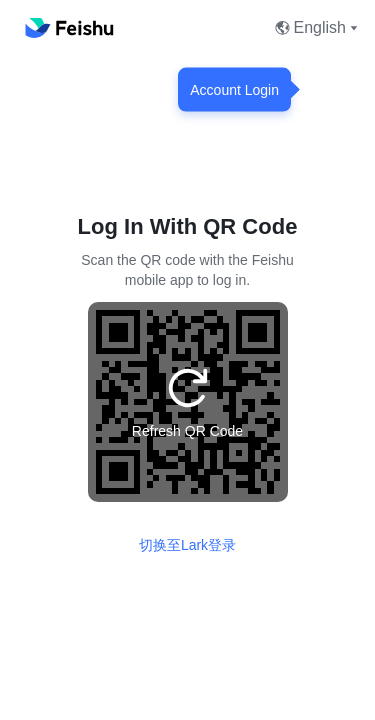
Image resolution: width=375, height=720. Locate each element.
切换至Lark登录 (187, 545)
